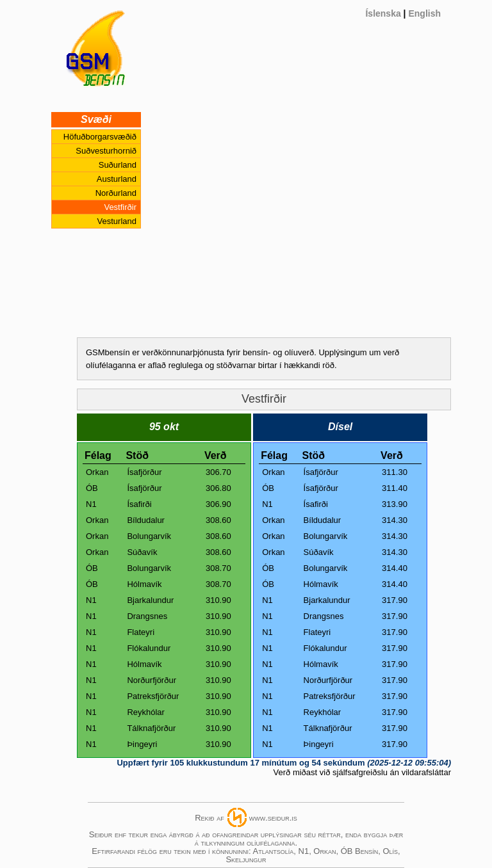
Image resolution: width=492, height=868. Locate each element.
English (424, 13)
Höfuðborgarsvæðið (100, 137)
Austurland (117, 179)
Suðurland (118, 165)
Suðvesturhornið (106, 151)
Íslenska (383, 13)
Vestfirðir (120, 207)
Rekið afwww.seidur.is (246, 818)
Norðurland (116, 193)
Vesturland (117, 221)
